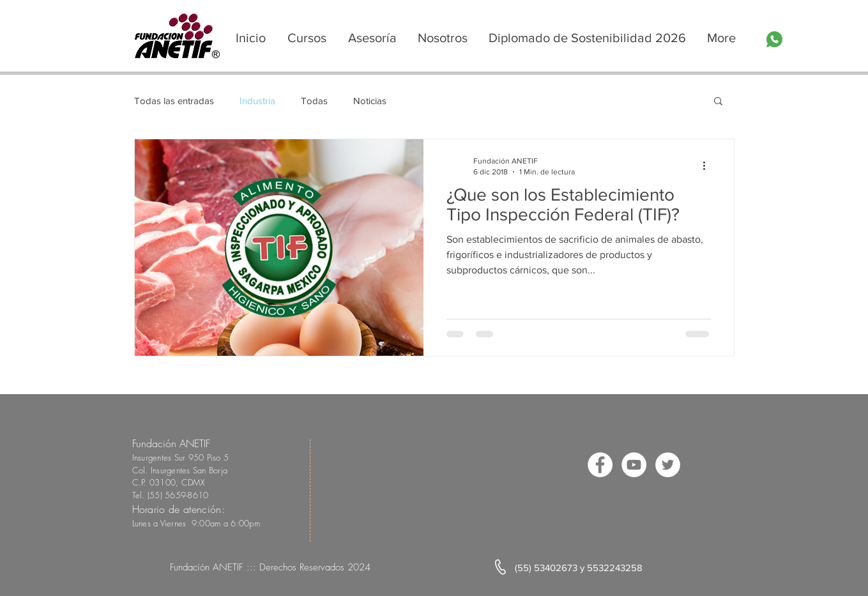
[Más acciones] (709, 165)
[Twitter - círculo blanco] (668, 465)
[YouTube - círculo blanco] (634, 465)
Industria (257, 101)
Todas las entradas (174, 101)
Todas (314, 101)
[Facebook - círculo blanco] (600, 465)
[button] (718, 102)
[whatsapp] (774, 39)
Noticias (370, 101)
